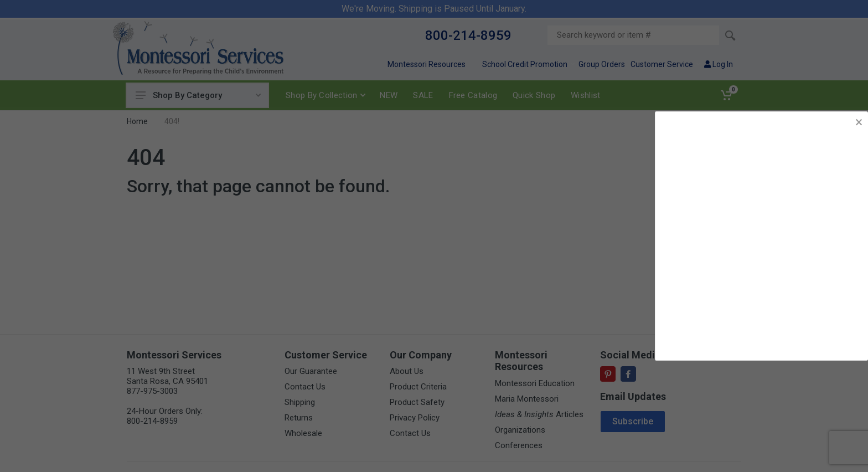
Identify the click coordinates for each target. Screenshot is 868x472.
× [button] (859, 122)
